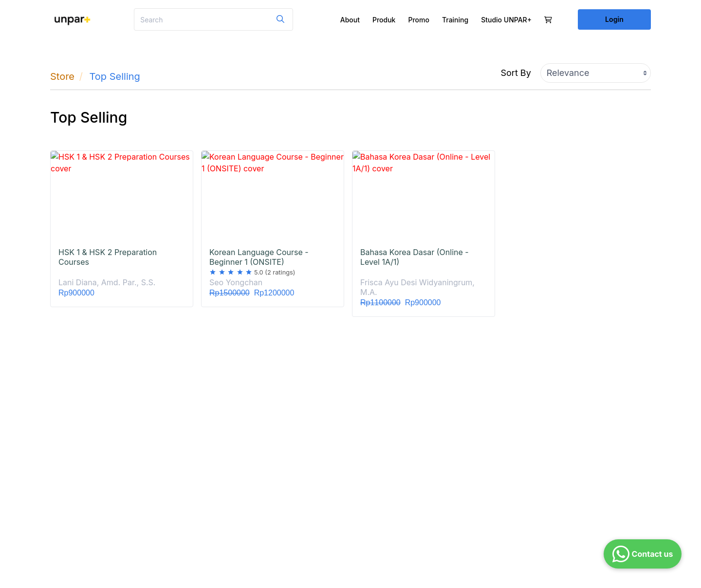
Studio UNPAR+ (506, 20)
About (350, 20)
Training (455, 20)
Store (62, 76)
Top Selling (115, 76)
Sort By (516, 73)
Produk (384, 20)
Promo (418, 20)
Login (614, 19)
